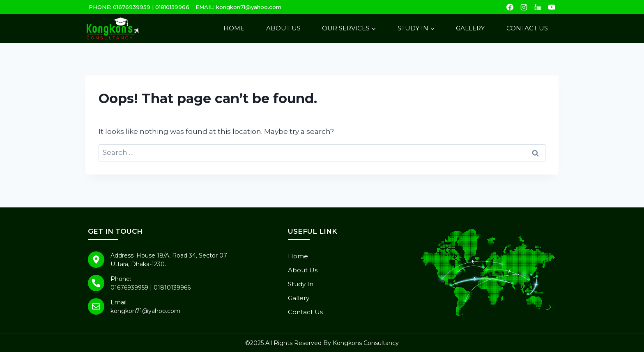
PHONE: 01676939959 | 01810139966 (139, 7)
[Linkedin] (538, 7)
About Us (283, 28)
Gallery (470, 28)
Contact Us (527, 28)
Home (234, 28)
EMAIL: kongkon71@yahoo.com (238, 7)
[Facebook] (510, 7)
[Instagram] (524, 7)
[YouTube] (552, 7)
